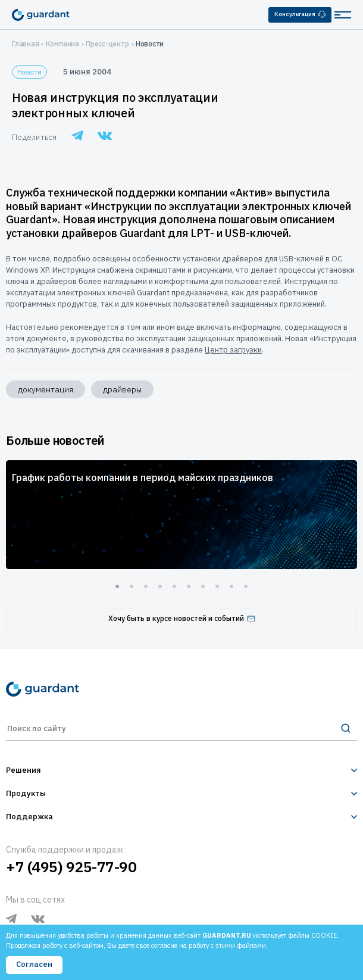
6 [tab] (189, 586)
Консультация (300, 14)
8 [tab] (217, 586)
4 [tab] (160, 586)
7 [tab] (203, 586)
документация (46, 389)
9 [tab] (231, 586)
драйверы (122, 389)
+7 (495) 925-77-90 (71, 867)
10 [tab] (246, 586)
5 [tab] (174, 586)
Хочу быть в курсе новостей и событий (182, 618)
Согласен (34, 964)
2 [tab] (132, 586)
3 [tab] (146, 586)
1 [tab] (117, 586)
